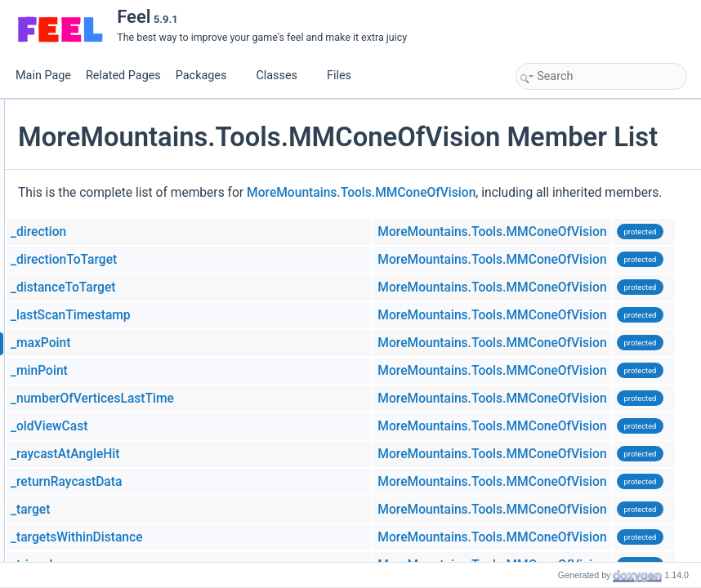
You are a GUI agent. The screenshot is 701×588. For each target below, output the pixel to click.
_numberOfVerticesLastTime (287, 452)
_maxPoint (235, 396)
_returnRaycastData (261, 535)
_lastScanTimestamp (265, 368)
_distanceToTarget (257, 341)
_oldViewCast (243, 479)
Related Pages (123, 76)
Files (345, 76)
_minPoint (234, 424)
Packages (208, 76)
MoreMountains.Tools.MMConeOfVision (556, 224)
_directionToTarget (258, 313)
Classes (283, 76)
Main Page (43, 76)
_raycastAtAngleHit (260, 507)
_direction (233, 285)
